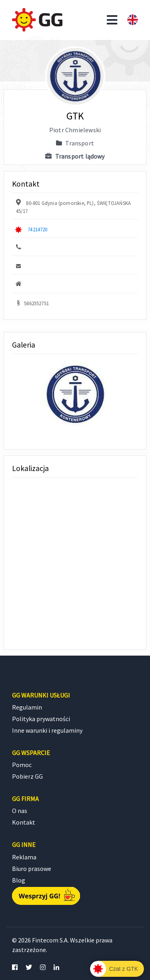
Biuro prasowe (32, 869)
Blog (19, 880)
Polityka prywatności (41, 719)
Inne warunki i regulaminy (47, 730)
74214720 (37, 229)
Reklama (24, 857)
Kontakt (24, 822)
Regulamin (27, 707)
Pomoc (22, 765)
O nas (20, 811)
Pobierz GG (27, 776)
